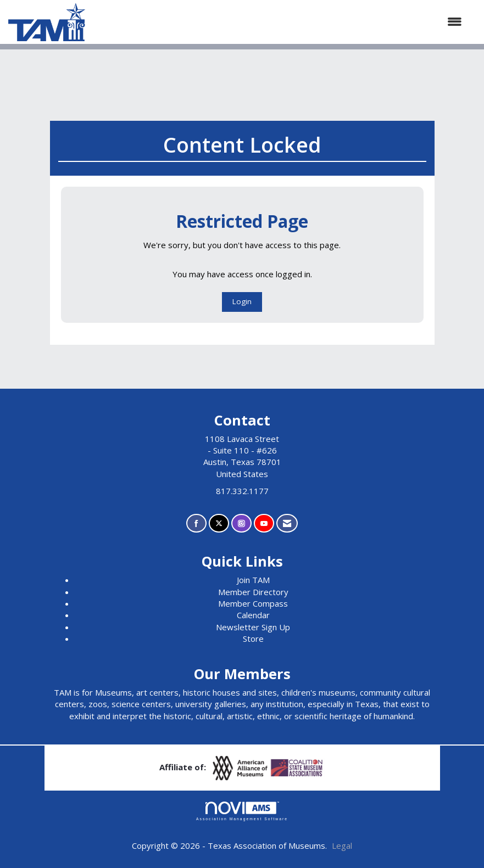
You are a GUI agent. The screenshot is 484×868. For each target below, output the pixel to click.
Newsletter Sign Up (253, 627)
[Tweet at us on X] (219, 523)
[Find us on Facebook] (196, 523)
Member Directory (253, 592)
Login (242, 301)
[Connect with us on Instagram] (241, 523)
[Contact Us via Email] (287, 523)
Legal (342, 845)
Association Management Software (242, 811)
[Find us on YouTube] (264, 523)
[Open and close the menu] (279, 22)
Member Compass (253, 603)
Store (253, 639)
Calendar (253, 615)
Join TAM (253, 580)
